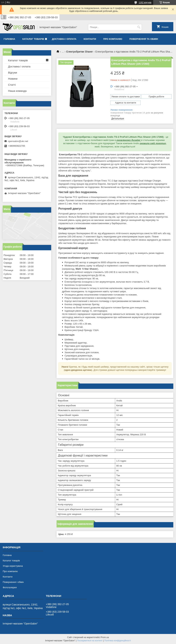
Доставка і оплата (64, 39)
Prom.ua (105, 637)
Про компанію (113, 39)
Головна (9, 39)
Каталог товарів (33, 39)
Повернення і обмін (13, 582)
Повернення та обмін (144, 39)
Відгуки (13, 73)
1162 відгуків (145, 3)
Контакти (90, 39)
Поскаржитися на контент (90, 641)
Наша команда (17, 91)
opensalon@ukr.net (18, 141)
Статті (12, 85)
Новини (13, 79)
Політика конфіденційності (118, 641)
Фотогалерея (10, 587)
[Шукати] (139, 27)
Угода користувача (13, 566)
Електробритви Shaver (80, 52)
